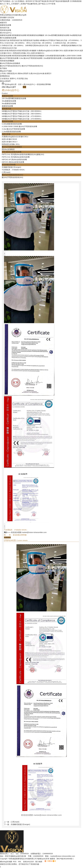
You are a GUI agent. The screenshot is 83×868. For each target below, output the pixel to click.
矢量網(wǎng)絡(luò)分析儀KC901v (50, 51)
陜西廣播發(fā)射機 (19, 35)
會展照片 (48, 73)
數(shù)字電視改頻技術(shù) (11, 66)
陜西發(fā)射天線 (16, 40)
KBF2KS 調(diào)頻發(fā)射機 (13, 162)
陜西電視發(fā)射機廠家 (35, 56)
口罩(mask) (6, 172)
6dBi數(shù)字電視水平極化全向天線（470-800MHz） (22, 116)
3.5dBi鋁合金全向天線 (8, 48)
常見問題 (20, 79)
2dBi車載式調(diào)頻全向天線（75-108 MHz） (43, 45)
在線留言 (7, 537)
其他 (26, 79)
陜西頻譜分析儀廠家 (29, 51)
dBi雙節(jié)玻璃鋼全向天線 (72, 45)
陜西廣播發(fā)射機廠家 (35, 35)
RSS (15, 862)
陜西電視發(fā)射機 (19, 56)
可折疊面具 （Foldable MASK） (14, 170)
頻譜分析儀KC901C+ (10, 142)
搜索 (24, 87)
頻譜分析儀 (4, 51)
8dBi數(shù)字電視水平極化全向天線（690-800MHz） (22, 111)
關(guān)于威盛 (6, 71)
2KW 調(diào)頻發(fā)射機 (12, 152)
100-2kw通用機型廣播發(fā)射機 (57, 35)
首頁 (20, 84)
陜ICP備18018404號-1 (65, 859)
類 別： (8, 535)
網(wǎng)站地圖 (6, 862)
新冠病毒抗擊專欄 (44, 84)
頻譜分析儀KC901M (71, 51)
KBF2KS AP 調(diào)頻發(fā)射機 (14, 160)
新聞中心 (13, 79)
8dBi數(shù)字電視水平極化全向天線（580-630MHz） (22, 114)
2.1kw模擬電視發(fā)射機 (52, 58)
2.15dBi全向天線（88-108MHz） (66, 43)
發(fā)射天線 (5, 28)
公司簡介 (3, 73)
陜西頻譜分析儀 (15, 51)
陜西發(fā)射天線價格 (31, 40)
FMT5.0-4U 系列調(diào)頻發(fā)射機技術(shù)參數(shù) (23, 154)
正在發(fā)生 (5, 79)
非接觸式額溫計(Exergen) (11, 167)
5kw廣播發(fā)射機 (9, 38)
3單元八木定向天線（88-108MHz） (39, 43)
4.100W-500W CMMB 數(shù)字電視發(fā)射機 (19, 126)
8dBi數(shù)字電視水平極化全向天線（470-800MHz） (60, 40)
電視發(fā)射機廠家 (7, 61)
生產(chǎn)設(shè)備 (37, 73)
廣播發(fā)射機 (6, 25)
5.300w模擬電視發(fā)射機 (55, 56)
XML (20, 862)
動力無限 (39, 862)
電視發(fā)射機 (6, 30)
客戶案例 (3, 68)
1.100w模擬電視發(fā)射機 (72, 58)
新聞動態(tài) (5, 76)
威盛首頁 (3, 23)
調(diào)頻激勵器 (8, 149)
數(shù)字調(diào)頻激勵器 (10, 63)
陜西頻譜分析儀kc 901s (22, 53)
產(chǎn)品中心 (6, 33)
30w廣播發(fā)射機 (9, 101)
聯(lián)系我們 (23, 73)
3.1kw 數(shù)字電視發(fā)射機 (30, 58)
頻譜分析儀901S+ (38, 53)
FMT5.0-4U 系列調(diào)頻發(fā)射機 (16, 157)
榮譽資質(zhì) (12, 73)
